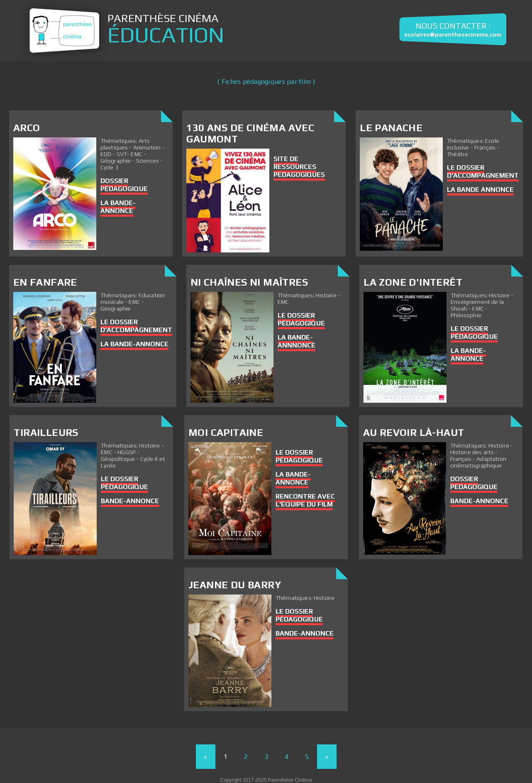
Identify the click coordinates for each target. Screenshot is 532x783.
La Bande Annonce (480, 190)
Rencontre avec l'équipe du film (305, 500)
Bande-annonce (479, 501)
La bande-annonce (118, 207)
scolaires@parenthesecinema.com (453, 34)
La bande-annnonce (297, 341)
